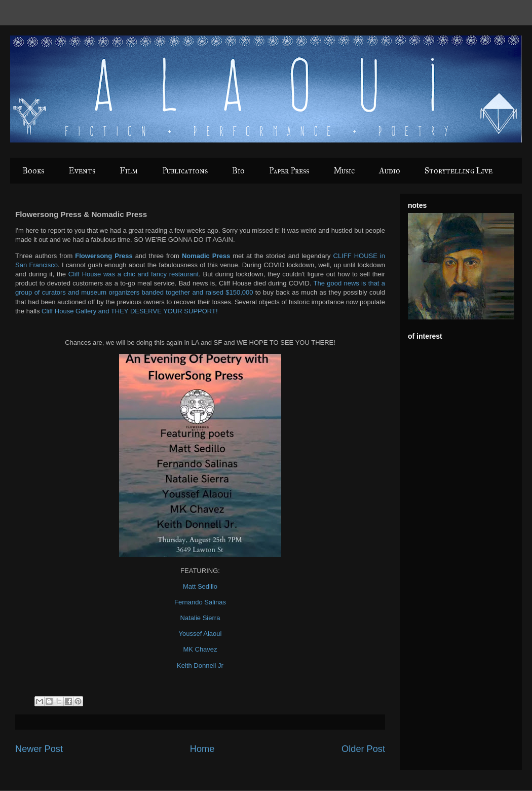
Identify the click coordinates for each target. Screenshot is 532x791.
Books (33, 171)
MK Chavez (200, 649)
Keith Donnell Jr (200, 666)
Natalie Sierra (200, 618)
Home (202, 749)
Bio (238, 171)
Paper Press (289, 171)
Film (129, 171)
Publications (185, 171)
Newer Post (39, 749)
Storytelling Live (459, 171)
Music (344, 171)
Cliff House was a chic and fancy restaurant (134, 274)
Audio (390, 171)
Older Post (363, 749)
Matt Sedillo (200, 586)
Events (82, 171)
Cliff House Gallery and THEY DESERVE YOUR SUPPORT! (130, 311)
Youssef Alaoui (200, 634)
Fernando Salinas (200, 602)
